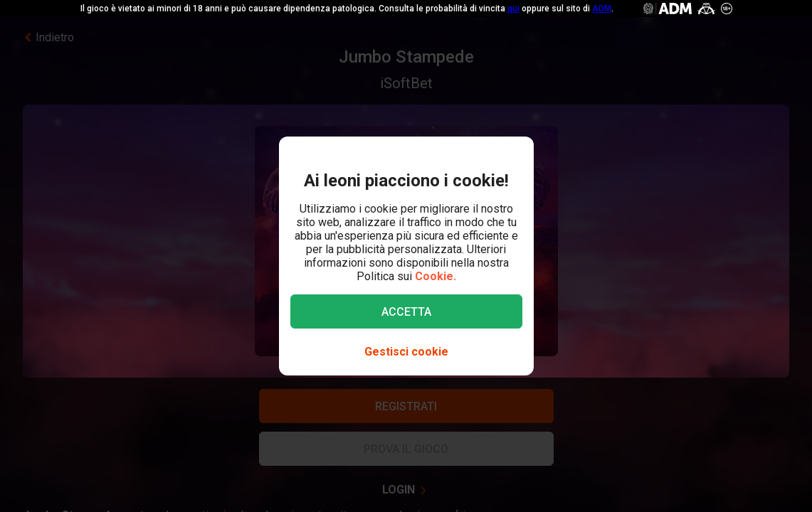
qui (513, 9)
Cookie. (436, 276)
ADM (602, 9)
